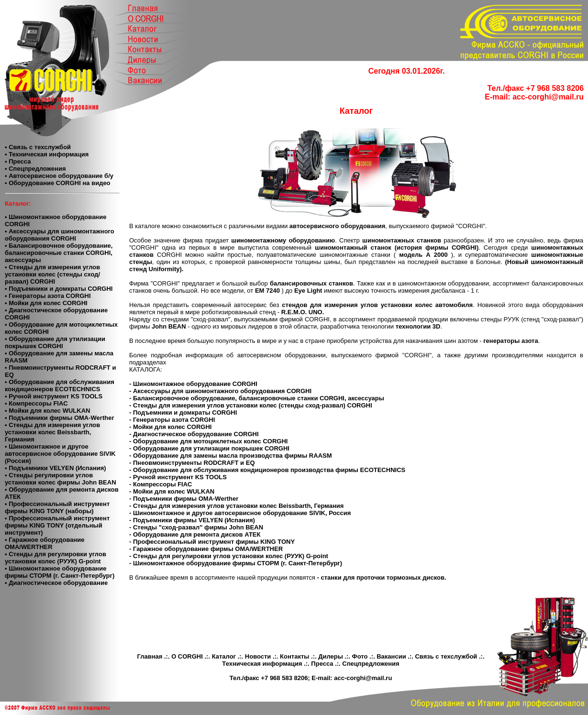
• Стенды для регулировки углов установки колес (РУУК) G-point (55, 558)
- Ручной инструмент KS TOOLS (178, 477)
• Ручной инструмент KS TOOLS (54, 396)
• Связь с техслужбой (38, 147)
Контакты (294, 656)
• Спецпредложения (35, 169)
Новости (258, 656)
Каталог (224, 656)
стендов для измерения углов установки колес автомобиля (377, 305)
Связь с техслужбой (446, 656)
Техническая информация (262, 664)
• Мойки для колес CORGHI (46, 303)
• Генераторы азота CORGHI (48, 296)
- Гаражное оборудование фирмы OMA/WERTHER (206, 549)
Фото (360, 656)
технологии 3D (418, 326)
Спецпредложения (371, 664)
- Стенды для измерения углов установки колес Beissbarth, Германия (236, 506)
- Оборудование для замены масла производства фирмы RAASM (231, 456)
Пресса (322, 664)
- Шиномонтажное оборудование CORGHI (193, 384)
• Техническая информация (47, 154)
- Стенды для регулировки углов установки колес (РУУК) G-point (229, 556)
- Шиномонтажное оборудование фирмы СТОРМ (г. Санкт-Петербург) (236, 563)
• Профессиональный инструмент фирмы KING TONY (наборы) (57, 507)
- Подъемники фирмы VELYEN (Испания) (192, 520)
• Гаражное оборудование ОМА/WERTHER (45, 543)
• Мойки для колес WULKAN (47, 411)
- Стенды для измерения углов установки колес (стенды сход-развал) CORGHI (251, 405)
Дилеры (331, 656)
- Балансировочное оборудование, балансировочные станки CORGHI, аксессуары (257, 398)
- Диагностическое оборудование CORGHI (194, 434)
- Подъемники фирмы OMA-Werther (184, 499)
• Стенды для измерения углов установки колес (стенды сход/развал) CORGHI (52, 274)
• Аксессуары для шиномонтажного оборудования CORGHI (60, 235)
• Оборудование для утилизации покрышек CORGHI (55, 342)
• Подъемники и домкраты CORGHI (59, 289)
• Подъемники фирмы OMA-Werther (59, 418)
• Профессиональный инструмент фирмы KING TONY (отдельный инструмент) (57, 525)
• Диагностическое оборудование (56, 583)
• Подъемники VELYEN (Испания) (55, 468)
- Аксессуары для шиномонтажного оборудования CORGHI (220, 391)
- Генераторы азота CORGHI (172, 420)
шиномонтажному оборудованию (283, 240)
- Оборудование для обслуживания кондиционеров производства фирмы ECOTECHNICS (267, 470)
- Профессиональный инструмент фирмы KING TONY (212, 542)
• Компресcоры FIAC (36, 403)
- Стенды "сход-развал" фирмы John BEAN (196, 527)
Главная (150, 656)
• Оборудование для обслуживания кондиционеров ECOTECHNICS (60, 385)
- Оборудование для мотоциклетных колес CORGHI (208, 441)
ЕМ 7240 (268, 291)
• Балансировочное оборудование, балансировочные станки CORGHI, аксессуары (59, 253)
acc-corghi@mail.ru (548, 97)
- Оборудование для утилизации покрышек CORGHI (209, 448)
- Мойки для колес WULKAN (172, 491)
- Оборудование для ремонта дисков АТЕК (195, 534)
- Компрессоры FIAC (161, 484)
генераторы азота (510, 341)
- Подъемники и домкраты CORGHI (183, 412)
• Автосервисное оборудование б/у (59, 176)
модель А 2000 (425, 255)
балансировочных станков (311, 283)
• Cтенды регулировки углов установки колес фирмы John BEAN (61, 479)
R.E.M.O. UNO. (303, 312)
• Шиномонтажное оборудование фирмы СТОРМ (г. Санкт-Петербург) (60, 572)
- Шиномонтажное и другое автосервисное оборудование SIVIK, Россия (240, 513)
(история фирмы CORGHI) (435, 247)
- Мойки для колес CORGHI (170, 427)
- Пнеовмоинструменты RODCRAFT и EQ (192, 463)
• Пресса (18, 161)
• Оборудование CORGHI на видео (58, 183)
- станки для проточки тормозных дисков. (382, 577)
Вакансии (391, 656)
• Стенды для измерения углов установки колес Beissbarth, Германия (52, 432)
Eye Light (309, 291)
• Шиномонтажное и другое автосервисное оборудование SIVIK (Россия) (60, 454)
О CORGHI (187, 656)
